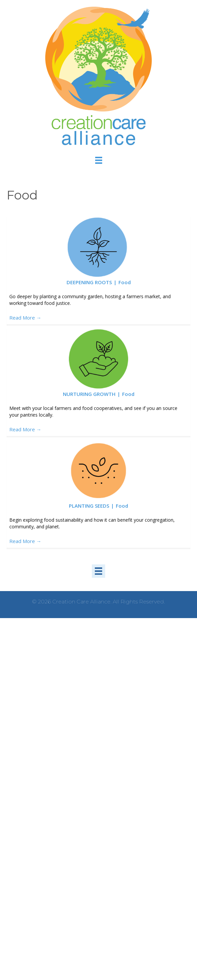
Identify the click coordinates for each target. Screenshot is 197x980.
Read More (25, 318)
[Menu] (99, 160)
